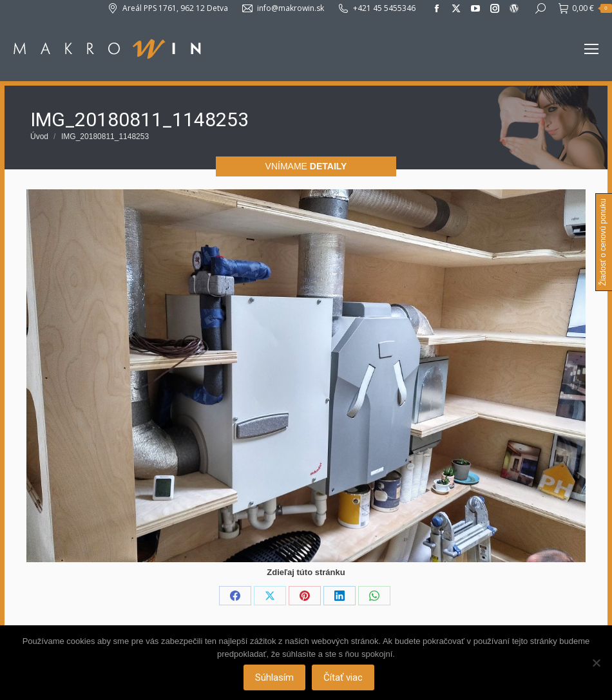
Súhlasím (275, 677)
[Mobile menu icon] (591, 49)
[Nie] (596, 663)
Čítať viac (344, 677)
